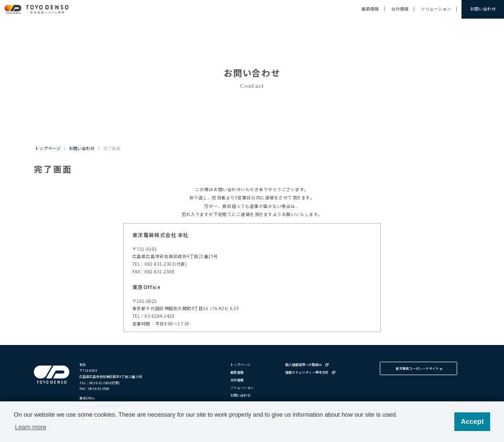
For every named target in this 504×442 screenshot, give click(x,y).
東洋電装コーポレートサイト (419, 368)
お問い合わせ (483, 9)
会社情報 (400, 9)
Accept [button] (472, 421)
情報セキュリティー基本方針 (310, 372)
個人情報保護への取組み (307, 365)
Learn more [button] (30, 427)
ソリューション (436, 9)
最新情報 (370, 9)
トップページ (48, 148)
